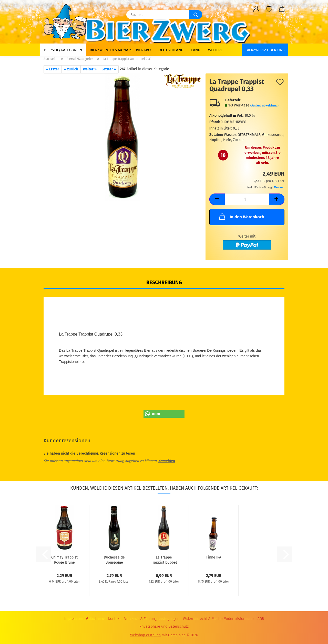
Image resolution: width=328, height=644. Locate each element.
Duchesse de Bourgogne (114, 560)
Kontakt (114, 619)
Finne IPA (214, 557)
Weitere (215, 50)
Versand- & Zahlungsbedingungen (152, 619)
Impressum (73, 619)
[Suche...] (196, 15)
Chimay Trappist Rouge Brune (64, 560)
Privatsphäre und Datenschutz (164, 626)
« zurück (71, 69)
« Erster (53, 69)
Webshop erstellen (145, 635)
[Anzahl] (247, 199)
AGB (261, 619)
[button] (256, 9)
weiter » (90, 69)
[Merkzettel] (269, 9)
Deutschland (171, 50)
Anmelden (167, 461)
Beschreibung (164, 282)
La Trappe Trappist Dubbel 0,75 (164, 560)
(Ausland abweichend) (264, 106)
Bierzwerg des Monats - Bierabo (120, 50)
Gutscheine (95, 619)
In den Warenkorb (241, 217)
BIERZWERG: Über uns (265, 50)
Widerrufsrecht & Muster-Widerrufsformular (218, 619)
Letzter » (109, 69)
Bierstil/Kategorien (63, 50)
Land (196, 50)
